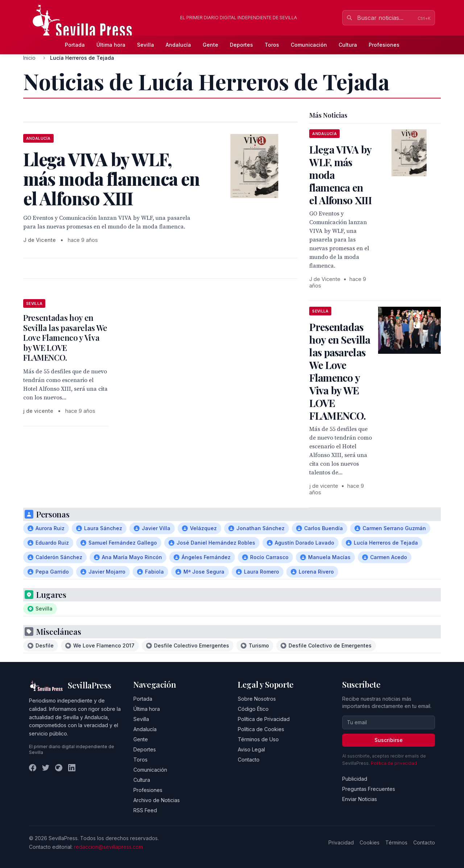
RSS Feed (145, 810)
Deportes (241, 45)
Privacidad (341, 842)
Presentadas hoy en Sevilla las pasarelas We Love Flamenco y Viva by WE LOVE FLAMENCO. (65, 337)
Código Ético (253, 709)
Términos (396, 842)
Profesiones (384, 45)
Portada (75, 45)
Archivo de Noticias (157, 800)
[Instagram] (59, 768)
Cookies (370, 842)
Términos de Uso (258, 739)
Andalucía (178, 45)
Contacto (249, 760)
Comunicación (309, 45)
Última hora (111, 45)
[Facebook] (33, 768)
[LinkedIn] (72, 768)
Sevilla (146, 45)
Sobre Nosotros (257, 699)
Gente (210, 45)
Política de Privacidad (264, 719)
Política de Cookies (261, 729)
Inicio (29, 58)
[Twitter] (46, 768)
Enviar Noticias (360, 799)
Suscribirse (389, 740)
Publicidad (355, 779)
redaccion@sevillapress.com (108, 847)
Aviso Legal (251, 749)
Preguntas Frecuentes (369, 789)
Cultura (348, 45)
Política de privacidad (394, 763)
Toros (272, 45)
